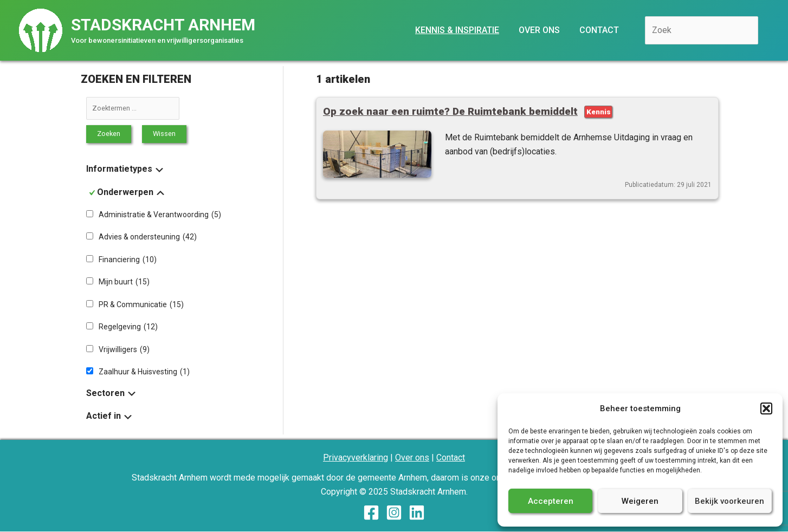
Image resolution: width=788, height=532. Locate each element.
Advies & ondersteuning (148, 237)
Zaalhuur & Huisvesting (144, 372)
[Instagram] (394, 513)
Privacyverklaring (356, 458)
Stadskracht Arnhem (163, 25)
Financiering (128, 259)
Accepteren (551, 501)
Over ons (412, 458)
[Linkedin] (417, 513)
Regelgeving (128, 327)
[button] (766, 408)
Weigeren (640, 501)
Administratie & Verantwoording (160, 215)
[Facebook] (371, 513)
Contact (451, 458)
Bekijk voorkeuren (729, 501)
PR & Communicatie (141, 304)
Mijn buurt (124, 282)
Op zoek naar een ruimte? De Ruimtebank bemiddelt (451, 111)
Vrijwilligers (124, 349)
